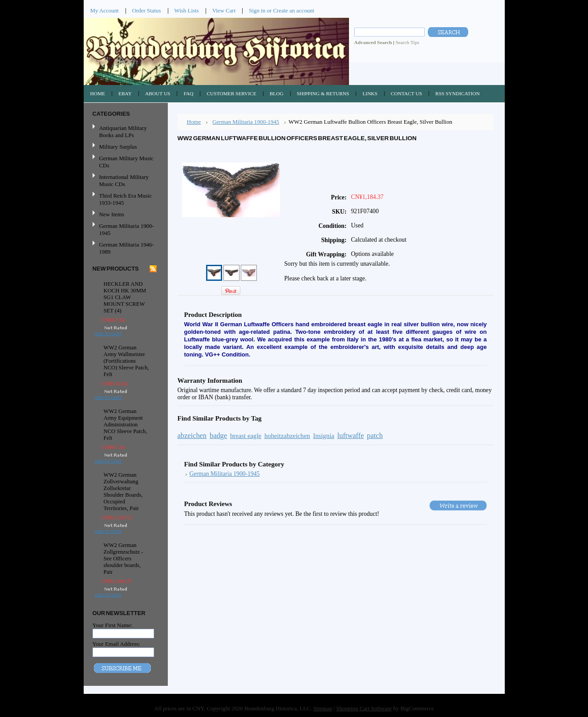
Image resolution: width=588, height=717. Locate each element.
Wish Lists (187, 10)
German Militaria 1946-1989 (127, 248)
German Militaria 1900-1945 (125, 229)
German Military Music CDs (125, 162)
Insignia (324, 436)
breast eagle (246, 436)
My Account (105, 10)
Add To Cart (108, 334)
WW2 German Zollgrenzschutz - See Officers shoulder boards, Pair (124, 559)
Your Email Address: (117, 644)
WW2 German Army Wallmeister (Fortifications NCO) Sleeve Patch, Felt (126, 361)
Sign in (257, 10)
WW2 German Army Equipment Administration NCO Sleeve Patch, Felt (126, 425)
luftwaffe (351, 435)
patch (375, 435)
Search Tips (407, 42)
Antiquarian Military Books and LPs (123, 132)
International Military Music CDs (124, 180)
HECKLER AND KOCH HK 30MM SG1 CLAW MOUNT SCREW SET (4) (125, 297)
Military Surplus (118, 147)
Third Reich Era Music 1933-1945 (126, 199)
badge (218, 435)
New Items (112, 214)
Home (194, 122)
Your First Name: (113, 625)
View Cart (224, 10)
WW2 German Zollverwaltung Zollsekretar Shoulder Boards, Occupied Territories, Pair (123, 492)
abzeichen (192, 435)
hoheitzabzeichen (287, 436)
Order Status (147, 10)
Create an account (293, 10)
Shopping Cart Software (364, 708)
